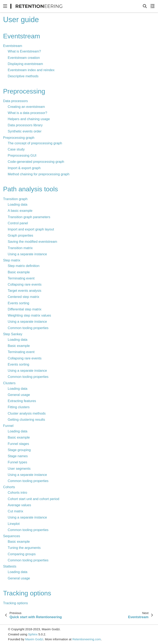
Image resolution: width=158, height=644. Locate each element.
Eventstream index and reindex (31, 70)
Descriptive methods (23, 76)
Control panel (18, 223)
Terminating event (21, 278)
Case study (16, 149)
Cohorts (9, 487)
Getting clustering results (27, 419)
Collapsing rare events (25, 284)
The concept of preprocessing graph (35, 143)
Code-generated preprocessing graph (36, 162)
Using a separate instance (27, 254)
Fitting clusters (19, 407)
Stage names (18, 456)
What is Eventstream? (24, 51)
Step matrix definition (24, 266)
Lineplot (14, 524)
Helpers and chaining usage (29, 119)
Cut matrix (16, 511)
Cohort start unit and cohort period (34, 499)
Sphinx (33, 634)
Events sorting (19, 303)
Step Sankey (13, 334)
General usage (19, 395)
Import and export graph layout (31, 229)
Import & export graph (24, 168)
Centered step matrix (24, 297)
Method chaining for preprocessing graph (39, 174)
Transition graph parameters (29, 217)
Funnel (8, 426)
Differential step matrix (25, 309)
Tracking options (15, 603)
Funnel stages (19, 444)
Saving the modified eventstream (33, 242)
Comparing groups (22, 554)
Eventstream (13, 46)
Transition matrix (20, 248)
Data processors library (25, 125)
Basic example (19, 272)
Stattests (10, 566)
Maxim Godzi (34, 639)
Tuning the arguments (24, 548)
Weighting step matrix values (30, 315)
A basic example (20, 211)
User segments (19, 468)
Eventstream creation (24, 58)
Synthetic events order (25, 131)
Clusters (9, 383)
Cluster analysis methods (27, 413)
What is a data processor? (28, 113)
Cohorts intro (17, 492)
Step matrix (12, 260)
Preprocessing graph (19, 138)
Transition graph (15, 199)
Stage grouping (19, 450)
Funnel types (17, 462)
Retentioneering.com (87, 639)
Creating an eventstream (26, 107)
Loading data (18, 204)
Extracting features (22, 401)
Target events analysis (25, 291)
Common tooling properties (28, 328)
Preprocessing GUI (22, 155)
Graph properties (21, 235)
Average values (19, 505)
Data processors (15, 101)
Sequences (12, 536)
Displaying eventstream (26, 64)
